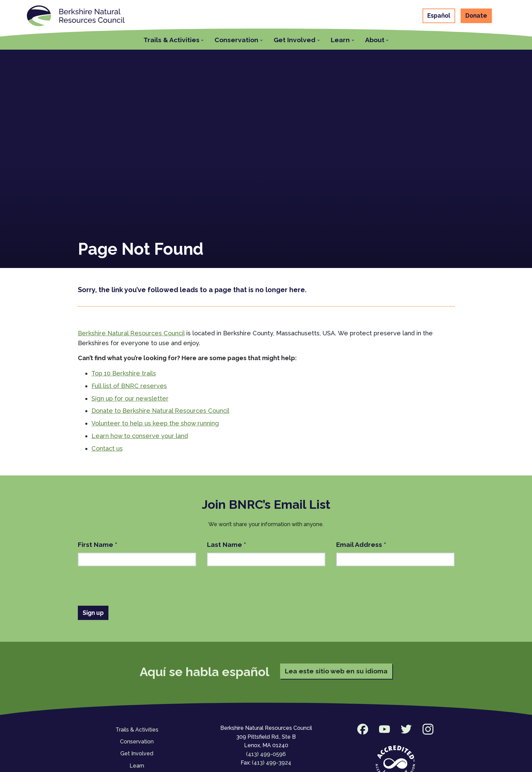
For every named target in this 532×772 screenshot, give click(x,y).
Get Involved (137, 753)
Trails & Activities (137, 730)
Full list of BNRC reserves (129, 386)
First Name (98, 544)
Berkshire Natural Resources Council (131, 333)
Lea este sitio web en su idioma (336, 671)
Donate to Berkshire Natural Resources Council (160, 411)
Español (439, 15)
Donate (476, 15)
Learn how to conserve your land (140, 436)
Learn (137, 766)
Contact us (107, 448)
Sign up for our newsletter (130, 398)
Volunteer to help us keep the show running (155, 423)
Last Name (227, 544)
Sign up (93, 613)
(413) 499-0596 (266, 754)
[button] (174, 39)
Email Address (361, 544)
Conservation (137, 742)
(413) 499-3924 (272, 763)
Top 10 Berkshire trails (124, 373)
